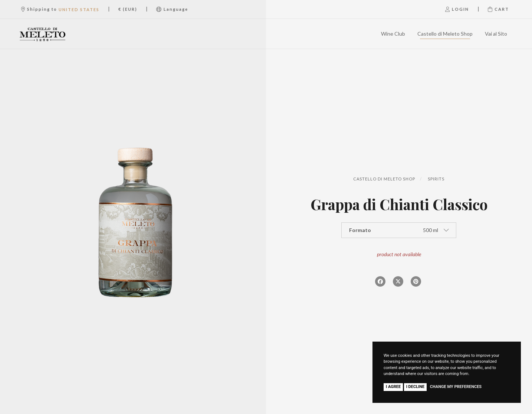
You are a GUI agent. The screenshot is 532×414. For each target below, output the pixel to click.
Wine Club (393, 34)
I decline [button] (416, 387)
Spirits (436, 179)
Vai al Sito (496, 34)
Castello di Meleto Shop (445, 34)
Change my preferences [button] (456, 387)
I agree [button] (393, 387)
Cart (498, 9)
